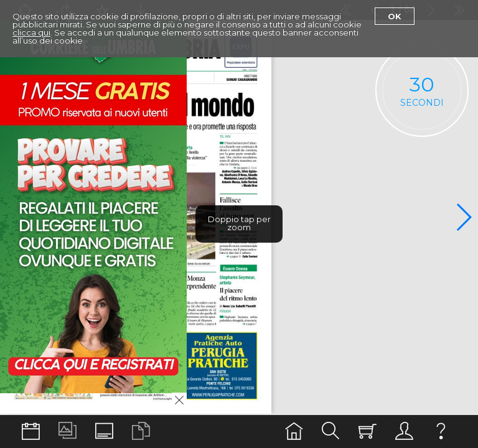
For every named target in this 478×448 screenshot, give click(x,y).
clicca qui (31, 32)
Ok (395, 16)
